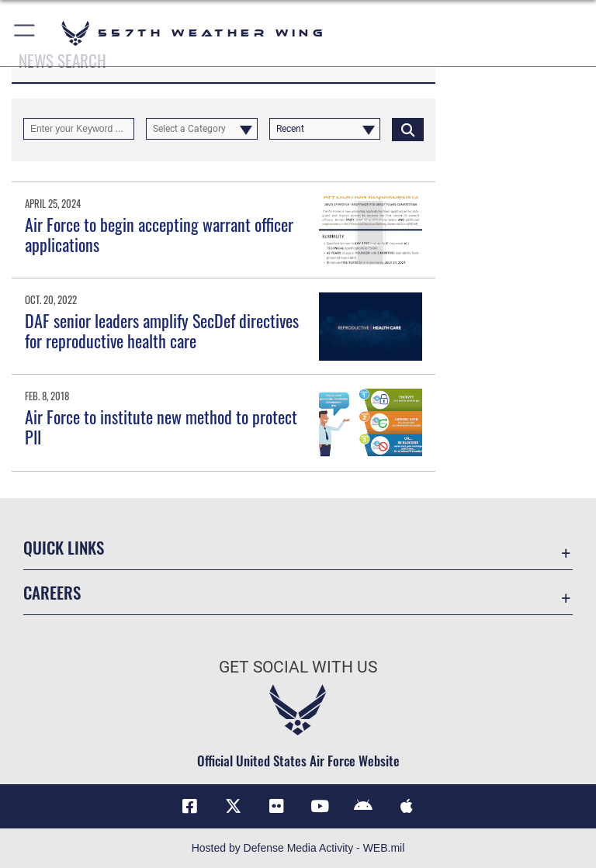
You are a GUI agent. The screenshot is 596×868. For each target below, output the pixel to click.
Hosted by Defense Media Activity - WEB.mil (298, 848)
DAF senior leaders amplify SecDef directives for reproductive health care (162, 330)
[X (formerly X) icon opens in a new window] (233, 806)
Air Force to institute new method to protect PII (161, 427)
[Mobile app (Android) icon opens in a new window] (363, 806)
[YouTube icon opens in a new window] (320, 806)
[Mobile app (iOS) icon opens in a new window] (407, 806)
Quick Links (64, 547)
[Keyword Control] (79, 129)
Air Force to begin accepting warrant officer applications (159, 234)
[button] (25, 33)
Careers (52, 592)
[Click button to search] (408, 129)
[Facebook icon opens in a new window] (189, 806)
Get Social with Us (298, 667)
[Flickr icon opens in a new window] (276, 806)
